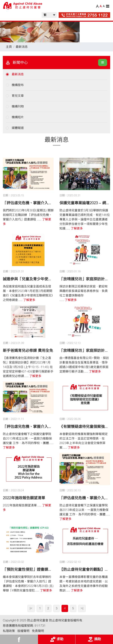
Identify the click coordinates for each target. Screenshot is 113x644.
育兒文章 (18, 96)
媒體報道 (18, 128)
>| (82, 608)
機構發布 (18, 85)
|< (31, 608)
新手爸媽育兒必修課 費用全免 (28, 351)
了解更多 (77, 228)
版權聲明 (23, 631)
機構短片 (18, 117)
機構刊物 (18, 106)
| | (49, 15)
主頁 (9, 47)
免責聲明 (38, 631)
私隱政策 (9, 631)
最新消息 (22, 47)
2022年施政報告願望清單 (24, 498)
